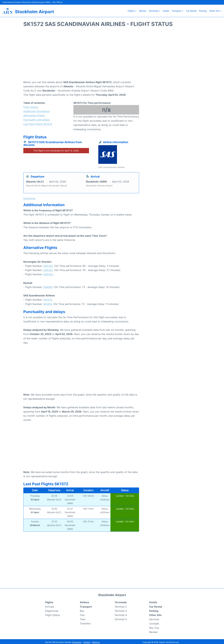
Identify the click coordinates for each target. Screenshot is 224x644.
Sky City (154, 626)
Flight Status (31, 105)
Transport (86, 605)
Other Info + (215, 10)
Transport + (177, 10)
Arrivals (50, 605)
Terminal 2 (121, 605)
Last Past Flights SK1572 (38, 122)
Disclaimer (77, 641)
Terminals (121, 601)
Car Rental (191, 10)
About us (96, 641)
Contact (87, 641)
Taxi (82, 614)
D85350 (48, 264)
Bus (82, 609)
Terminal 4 (121, 614)
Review (153, 630)
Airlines (142, 10)
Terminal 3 (121, 609)
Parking (203, 10)
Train (83, 618)
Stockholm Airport (34, 11)
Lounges (154, 622)
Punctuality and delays (37, 118)
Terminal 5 (121, 618)
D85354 (48, 273)
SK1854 (48, 302)
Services (154, 618)
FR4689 (48, 286)
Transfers (85, 622)
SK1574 (47, 298)
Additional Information (36, 110)
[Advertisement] (112, 54)
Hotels (166, 10)
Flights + (132, 10)
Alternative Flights (34, 114)
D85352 (48, 269)
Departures (52, 609)
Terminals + (154, 10)
